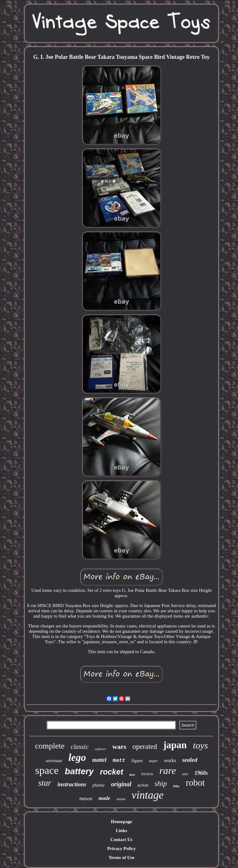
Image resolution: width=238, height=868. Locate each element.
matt (119, 760)
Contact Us (121, 840)
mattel (99, 760)
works (170, 760)
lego (77, 757)
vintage (148, 795)
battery (79, 771)
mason (86, 799)
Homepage (121, 822)
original (121, 784)
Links (122, 831)
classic (79, 747)
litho (176, 786)
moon (121, 799)
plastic (99, 785)
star (45, 783)
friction (147, 774)
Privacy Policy (121, 848)
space (47, 770)
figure (137, 761)
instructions (72, 784)
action (143, 785)
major (153, 761)
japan (175, 745)
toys (201, 745)
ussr (185, 774)
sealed (190, 760)
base (132, 775)
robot (195, 783)
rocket (111, 772)
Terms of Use (121, 857)
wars (119, 746)
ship (161, 783)
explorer (101, 749)
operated (145, 746)
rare (168, 770)
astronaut (54, 761)
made (104, 798)
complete (50, 746)
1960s (201, 773)
